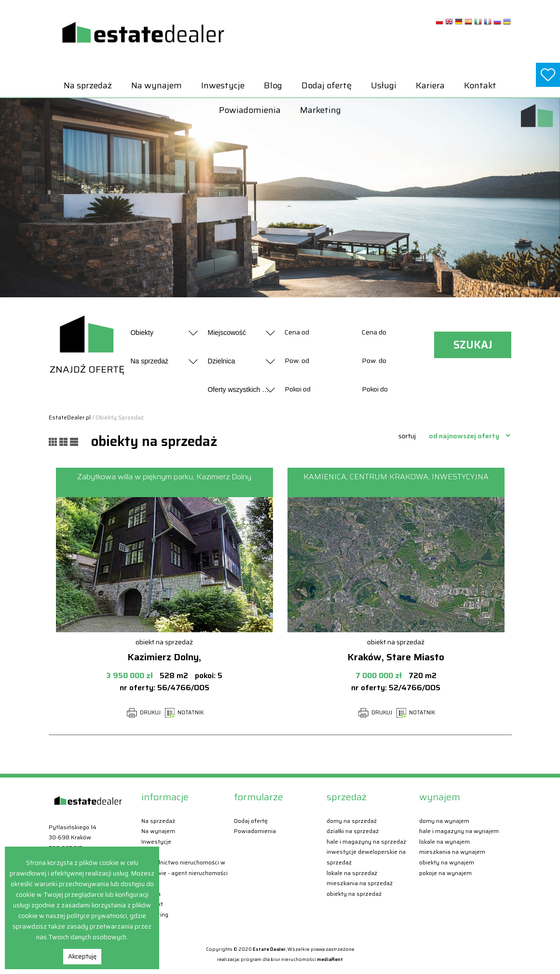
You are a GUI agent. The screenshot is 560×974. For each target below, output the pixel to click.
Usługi (384, 85)
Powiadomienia (250, 110)
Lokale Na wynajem (444, 842)
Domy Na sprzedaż (352, 821)
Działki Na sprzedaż (353, 831)
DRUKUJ (144, 713)
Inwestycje (223, 85)
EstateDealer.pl (70, 417)
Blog (273, 85)
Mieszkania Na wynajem (452, 852)
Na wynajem (157, 85)
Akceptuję (82, 956)
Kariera (430, 85)
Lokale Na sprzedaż (352, 873)
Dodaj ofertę (327, 85)
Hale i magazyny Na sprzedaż (366, 842)
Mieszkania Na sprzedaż (360, 883)
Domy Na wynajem (444, 821)
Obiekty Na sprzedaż (354, 894)
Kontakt (480, 85)
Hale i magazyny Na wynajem (459, 831)
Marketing (321, 110)
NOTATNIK (184, 713)
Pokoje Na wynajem (445, 873)
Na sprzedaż (88, 85)
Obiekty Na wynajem (447, 862)
